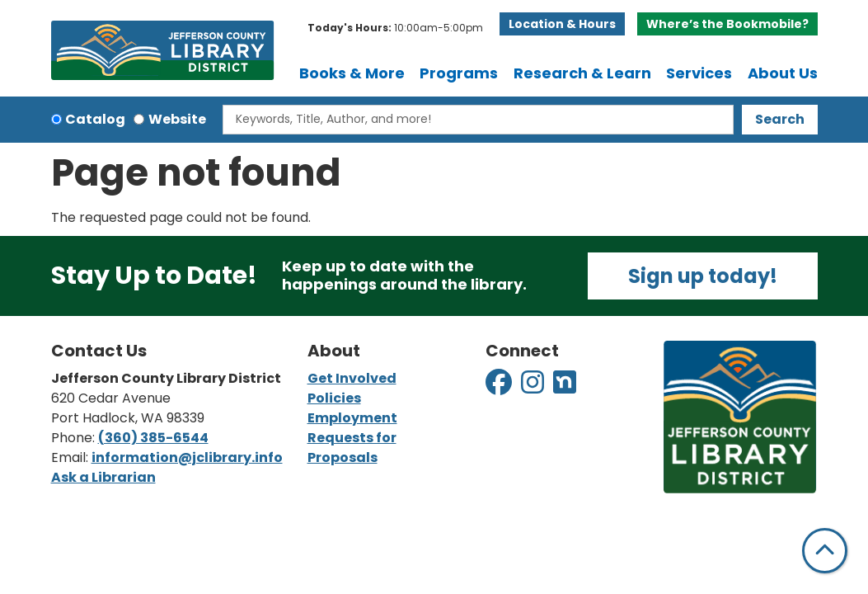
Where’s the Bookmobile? (727, 24)
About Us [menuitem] (783, 73)
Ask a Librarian (103, 477)
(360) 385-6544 (153, 438)
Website (177, 119)
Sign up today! (703, 276)
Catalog (95, 119)
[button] (395, 28)
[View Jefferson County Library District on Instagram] (534, 387)
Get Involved (352, 378)
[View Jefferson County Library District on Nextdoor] (565, 387)
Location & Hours (562, 24)
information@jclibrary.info (187, 457)
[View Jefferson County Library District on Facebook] (500, 387)
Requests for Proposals (352, 448)
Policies (334, 398)
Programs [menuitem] (459, 73)
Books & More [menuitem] (352, 73)
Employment (352, 418)
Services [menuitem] (699, 73)
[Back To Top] (825, 551)
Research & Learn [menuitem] (582, 73)
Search (780, 119)
